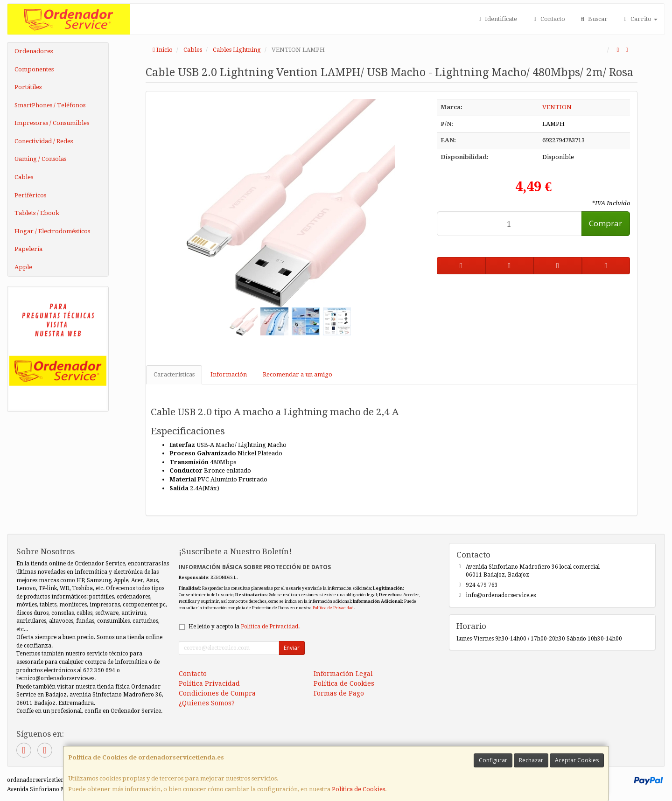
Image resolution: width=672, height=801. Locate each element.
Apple (23, 267)
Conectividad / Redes (44, 141)
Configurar (493, 760)
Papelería (28, 249)
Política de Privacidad (333, 608)
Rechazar (531, 760)
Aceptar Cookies (577, 760)
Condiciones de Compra (217, 693)
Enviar (292, 648)
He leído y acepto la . (244, 627)
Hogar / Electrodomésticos (52, 231)
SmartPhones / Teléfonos (50, 105)
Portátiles (28, 87)
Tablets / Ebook (37, 213)
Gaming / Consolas (40, 159)
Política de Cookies (358, 789)
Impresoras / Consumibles (52, 123)
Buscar (593, 19)
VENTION (557, 107)
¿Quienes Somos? (207, 703)
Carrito (640, 19)
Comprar (605, 223)
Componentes (34, 69)
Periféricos (30, 195)
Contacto (548, 19)
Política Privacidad (209, 683)
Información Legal (343, 674)
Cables (24, 177)
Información (229, 374)
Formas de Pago (339, 693)
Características (174, 374)
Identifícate (497, 19)
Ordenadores (34, 51)
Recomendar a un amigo (297, 374)
